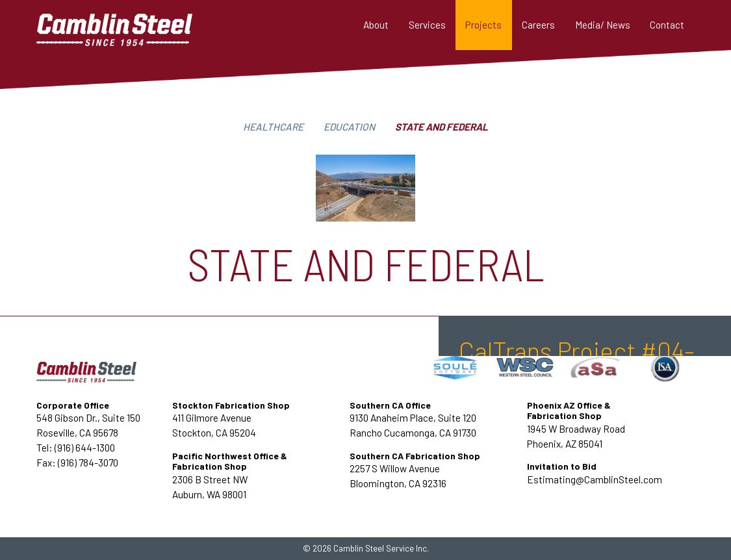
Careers (538, 25)
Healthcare (273, 127)
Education (349, 127)
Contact (667, 25)
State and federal (442, 127)
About (376, 25)
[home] (134, 25)
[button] (427, 25)
